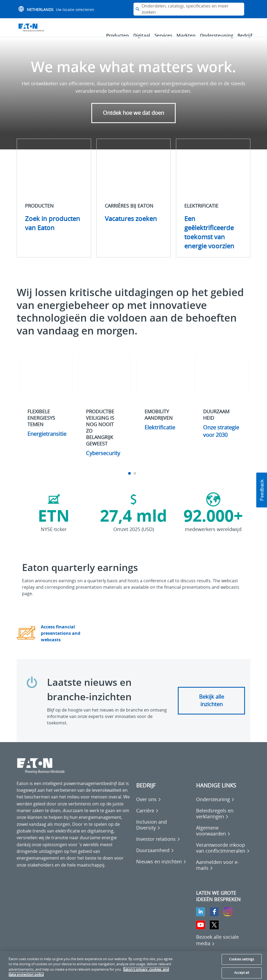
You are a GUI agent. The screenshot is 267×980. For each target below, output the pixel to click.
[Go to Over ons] (149, 807)
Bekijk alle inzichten (212, 708)
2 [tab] (136, 481)
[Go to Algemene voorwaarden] (223, 838)
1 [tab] (130, 481)
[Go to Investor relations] (158, 846)
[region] (133, 966)
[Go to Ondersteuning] (215, 807)
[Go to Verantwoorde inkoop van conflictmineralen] (223, 855)
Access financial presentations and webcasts (61, 641)
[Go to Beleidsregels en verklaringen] (223, 821)
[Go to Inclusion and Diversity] (163, 832)
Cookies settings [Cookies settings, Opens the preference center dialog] (242, 959)
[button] (262, 490)
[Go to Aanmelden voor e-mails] (223, 872)
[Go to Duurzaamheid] (155, 858)
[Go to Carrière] (147, 818)
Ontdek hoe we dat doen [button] (133, 120)
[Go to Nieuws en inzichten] (161, 869)
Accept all (242, 973)
